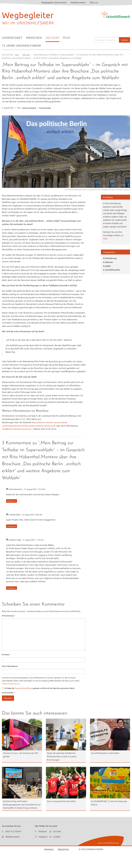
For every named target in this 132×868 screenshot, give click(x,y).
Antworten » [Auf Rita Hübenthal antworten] (12, 501)
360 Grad (52, 38)
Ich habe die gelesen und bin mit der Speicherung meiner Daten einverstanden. (38, 690)
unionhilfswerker (113, 270)
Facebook (43, 834)
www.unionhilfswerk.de (108, 846)
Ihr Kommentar (9, 616)
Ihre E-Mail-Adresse (10, 666)
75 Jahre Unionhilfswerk (22, 45)
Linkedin (57, 840)
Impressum (48, 852)
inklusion (109, 262)
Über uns (94, 2)
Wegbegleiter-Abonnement (54, 2)
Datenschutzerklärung (11, 684)
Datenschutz (63, 852)
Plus (67, 38)
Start (17, 54)
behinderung (111, 258)
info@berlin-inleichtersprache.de (17, 429)
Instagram (43, 840)
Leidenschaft (12, 38)
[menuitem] (12, 38)
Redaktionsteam (78, 2)
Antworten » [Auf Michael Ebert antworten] (12, 526)
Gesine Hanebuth (29, 108)
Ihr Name (6, 654)
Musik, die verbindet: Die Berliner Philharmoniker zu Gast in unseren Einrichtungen (63, 756)
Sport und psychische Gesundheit (62, 801)
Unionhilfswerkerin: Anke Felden (106, 753)
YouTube (57, 834)
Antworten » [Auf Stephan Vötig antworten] (12, 588)
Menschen (34, 38)
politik (108, 266)
